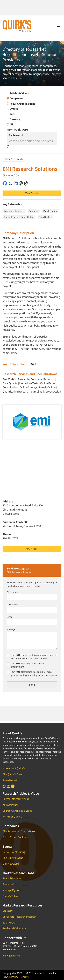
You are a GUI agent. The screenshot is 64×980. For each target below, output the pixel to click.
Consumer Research (42, 379)
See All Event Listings (15, 852)
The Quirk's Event (13, 774)
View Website (32, 193)
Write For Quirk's (12, 816)
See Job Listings (12, 878)
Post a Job (9, 884)
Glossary (8, 911)
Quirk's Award (11, 864)
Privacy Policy (10, 977)
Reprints (25, 977)
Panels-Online (47, 387)
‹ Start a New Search (13, 159)
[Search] (32, 141)
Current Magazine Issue (16, 799)
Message (11, 629)
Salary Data (9, 922)
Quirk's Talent (11, 896)
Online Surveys (29, 387)
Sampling (37, 391)
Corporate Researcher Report (19, 917)
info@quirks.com (11, 956)
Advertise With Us (13, 780)
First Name (12, 592)
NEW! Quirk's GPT (18, 130)
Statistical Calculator (14, 928)
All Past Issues (10, 805)
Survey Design (53, 391)
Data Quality (10, 383)
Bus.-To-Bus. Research (16, 379)
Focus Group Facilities (15, 837)
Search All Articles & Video (17, 811)
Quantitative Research (16, 391)
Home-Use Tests (29, 383)
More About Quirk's (14, 768)
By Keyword (16, 135)
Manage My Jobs (12, 890)
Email (10, 617)
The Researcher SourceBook (19, 831)
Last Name (12, 604)
